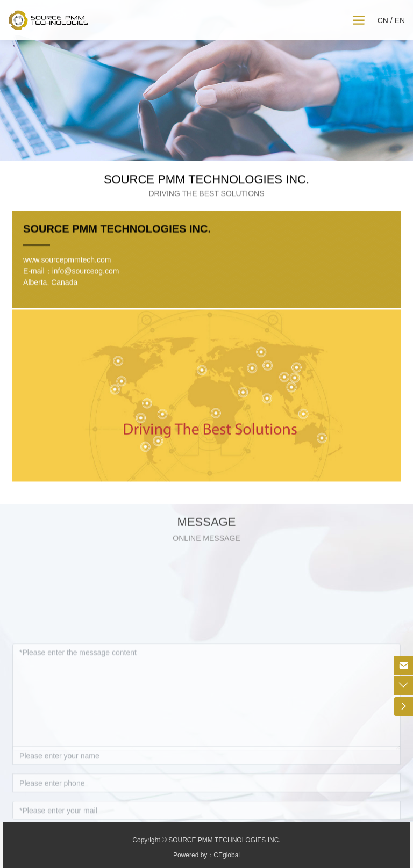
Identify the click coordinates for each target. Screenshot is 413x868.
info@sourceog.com (86, 296)
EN (400, 20)
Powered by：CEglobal (206, 855)
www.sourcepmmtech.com (67, 285)
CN (383, 20)
